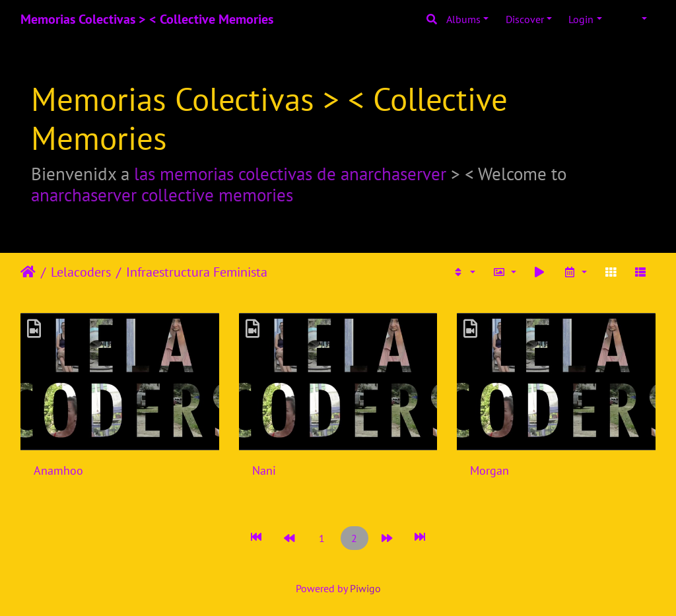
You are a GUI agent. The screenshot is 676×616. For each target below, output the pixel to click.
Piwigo (365, 588)
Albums (463, 19)
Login (581, 19)
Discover (525, 19)
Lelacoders (81, 272)
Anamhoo (58, 470)
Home (28, 272)
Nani (264, 470)
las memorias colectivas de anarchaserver (290, 174)
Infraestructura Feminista (197, 272)
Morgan (490, 470)
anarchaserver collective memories (162, 195)
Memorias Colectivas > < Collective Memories (147, 19)
